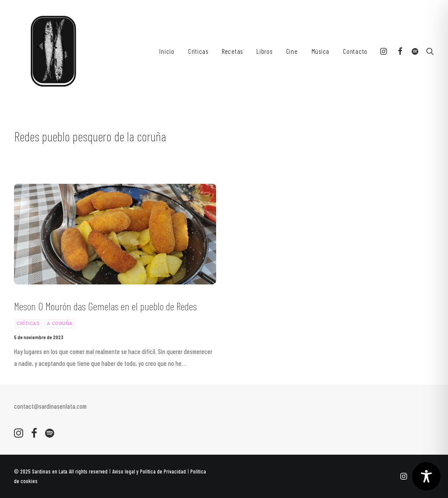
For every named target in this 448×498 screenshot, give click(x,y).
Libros (264, 51)
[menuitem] (167, 51)
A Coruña (59, 324)
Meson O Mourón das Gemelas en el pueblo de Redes (105, 306)
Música (321, 51)
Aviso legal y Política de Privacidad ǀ (151, 471)
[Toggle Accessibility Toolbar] (426, 476)
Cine (292, 51)
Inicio (167, 51)
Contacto (355, 51)
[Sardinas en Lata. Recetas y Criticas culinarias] (53, 51)
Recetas (232, 51)
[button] (385, 51)
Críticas (198, 51)
